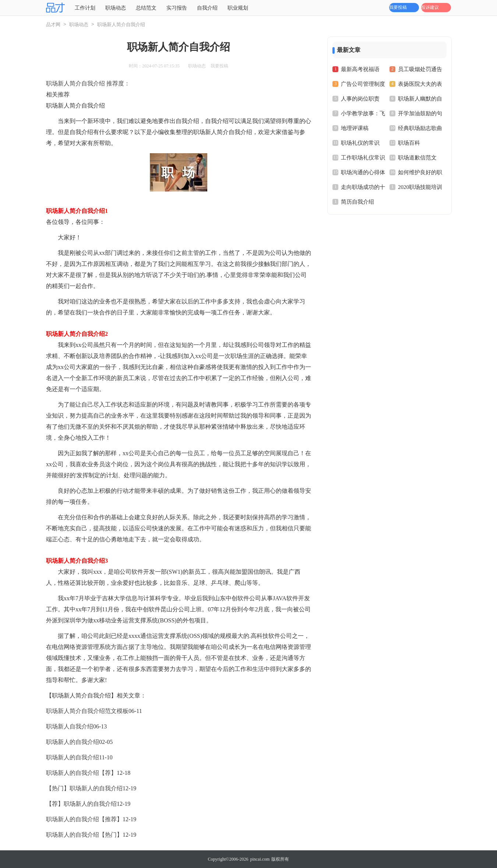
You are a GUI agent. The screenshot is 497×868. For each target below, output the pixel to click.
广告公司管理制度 (363, 84)
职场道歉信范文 (417, 158)
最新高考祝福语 (360, 69)
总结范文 (146, 8)
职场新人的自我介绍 (73, 742)
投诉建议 (430, 7)
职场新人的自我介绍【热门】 (84, 835)
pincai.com (260, 859)
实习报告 (177, 8)
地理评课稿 (355, 128)
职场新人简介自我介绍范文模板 (87, 711)
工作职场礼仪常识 (363, 158)
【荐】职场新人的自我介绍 (81, 804)
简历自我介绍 (357, 202)
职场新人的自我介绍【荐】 (81, 773)
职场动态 (116, 8)
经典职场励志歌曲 (420, 128)
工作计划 (85, 8)
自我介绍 (207, 8)
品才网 (53, 24)
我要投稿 (398, 7)
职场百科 (409, 143)
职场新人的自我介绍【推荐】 (84, 819)
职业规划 (238, 8)
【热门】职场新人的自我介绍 (84, 788)
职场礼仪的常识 (360, 143)
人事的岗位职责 (360, 99)
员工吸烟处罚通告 (420, 69)
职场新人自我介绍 (70, 726)
